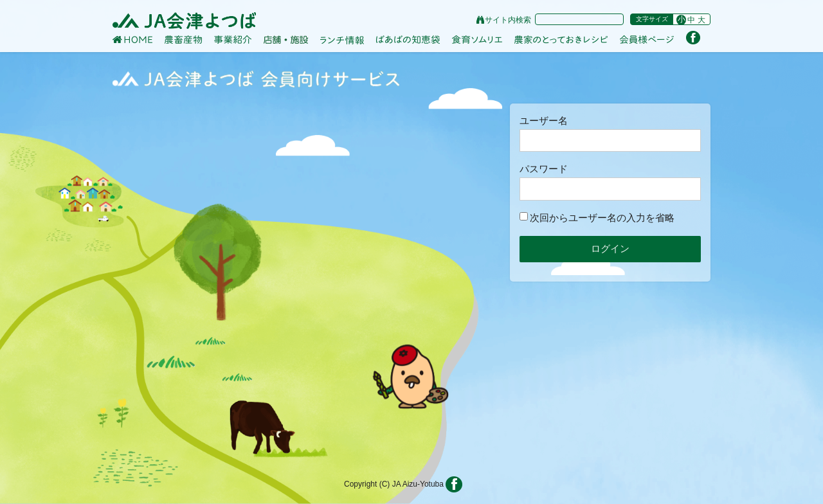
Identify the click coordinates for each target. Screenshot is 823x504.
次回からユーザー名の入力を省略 (597, 218)
